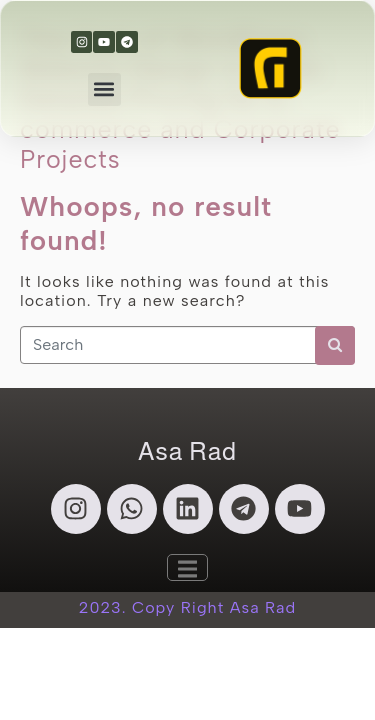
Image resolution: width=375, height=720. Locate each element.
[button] (104, 89)
